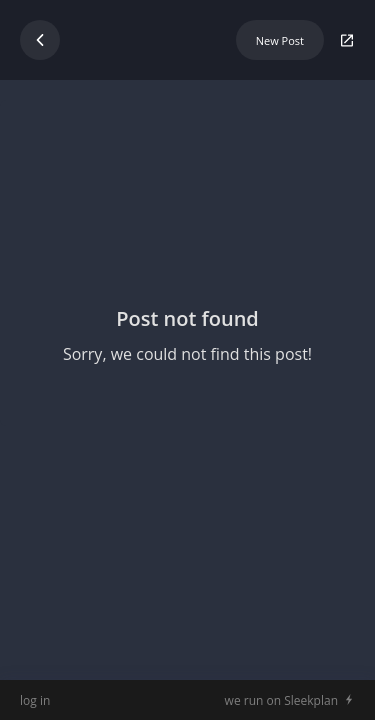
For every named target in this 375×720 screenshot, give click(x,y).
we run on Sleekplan (281, 700)
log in (35, 700)
